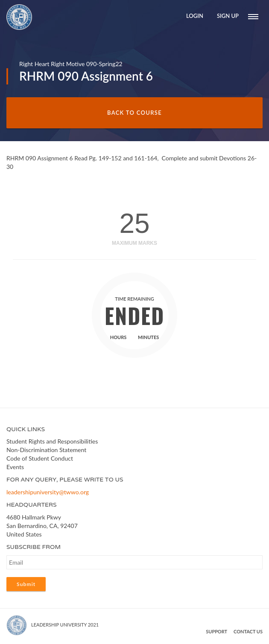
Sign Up (228, 16)
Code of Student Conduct (40, 458)
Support (216, 631)
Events (15, 467)
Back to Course (134, 113)
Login (195, 16)
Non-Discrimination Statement (46, 450)
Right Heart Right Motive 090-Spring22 (71, 64)
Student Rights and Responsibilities (52, 441)
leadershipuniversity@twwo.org (48, 492)
